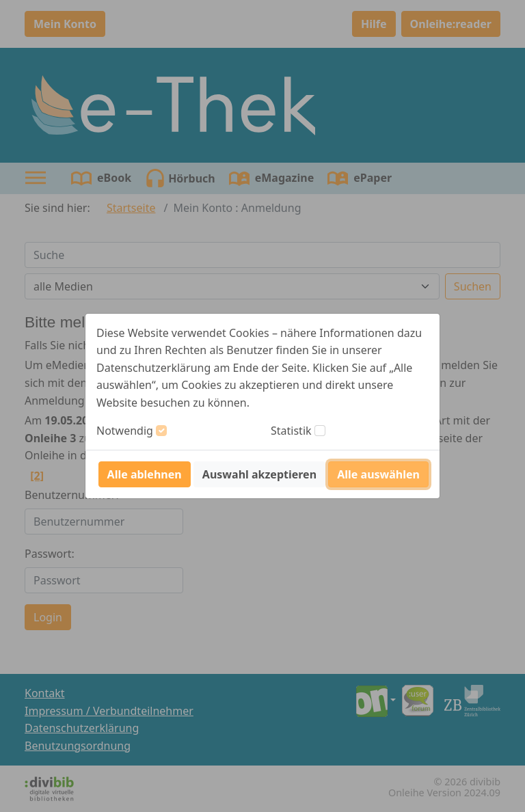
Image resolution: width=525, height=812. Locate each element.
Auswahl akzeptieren (259, 474)
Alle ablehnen (145, 474)
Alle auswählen (378, 474)
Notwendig (125, 431)
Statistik (291, 431)
